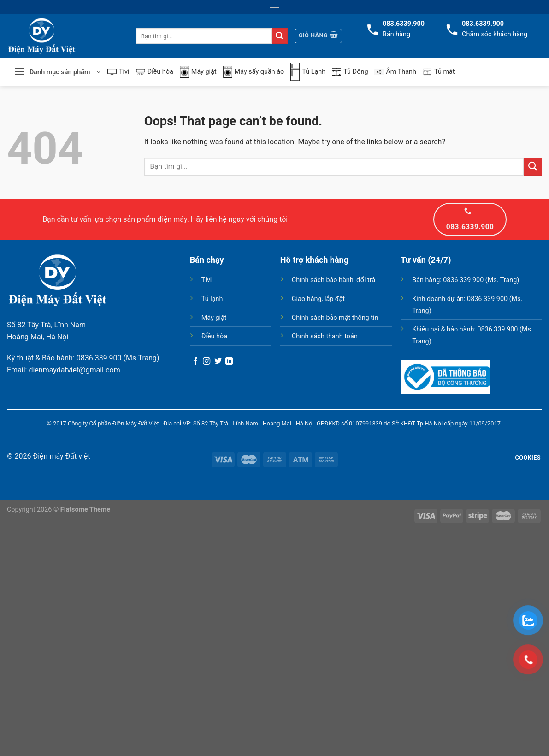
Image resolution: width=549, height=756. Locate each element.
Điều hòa (155, 72)
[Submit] (279, 36)
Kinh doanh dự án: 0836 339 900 (460, 299)
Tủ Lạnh (308, 72)
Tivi (118, 72)
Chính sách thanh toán (325, 336)
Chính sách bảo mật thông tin (335, 318)
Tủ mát (439, 72)
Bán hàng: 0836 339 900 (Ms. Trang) (466, 280)
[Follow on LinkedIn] (229, 361)
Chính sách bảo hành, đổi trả (334, 280)
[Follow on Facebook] (195, 361)
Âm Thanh (395, 72)
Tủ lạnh (212, 299)
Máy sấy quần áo (254, 72)
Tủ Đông (350, 72)
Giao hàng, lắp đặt (318, 299)
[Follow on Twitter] (218, 361)
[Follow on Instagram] (207, 361)
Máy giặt (198, 72)
